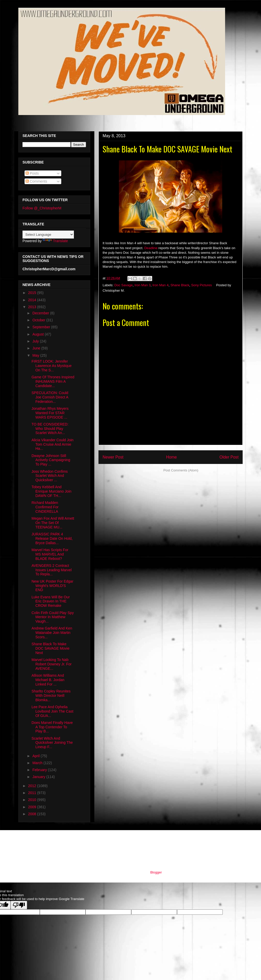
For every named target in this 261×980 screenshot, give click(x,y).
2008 (33, 814)
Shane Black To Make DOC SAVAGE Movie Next (51, 648)
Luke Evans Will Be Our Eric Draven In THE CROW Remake (51, 601)
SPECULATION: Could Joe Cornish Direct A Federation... (50, 397)
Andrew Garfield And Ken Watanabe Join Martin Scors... (52, 633)
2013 (33, 307)
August (38, 334)
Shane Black (180, 285)
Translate (55, 241)
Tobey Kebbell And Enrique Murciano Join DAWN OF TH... (51, 491)
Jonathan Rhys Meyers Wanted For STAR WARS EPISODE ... (50, 413)
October (39, 320)
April (36, 756)
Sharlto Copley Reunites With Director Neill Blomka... (51, 696)
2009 (33, 807)
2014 (33, 300)
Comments (36, 181)
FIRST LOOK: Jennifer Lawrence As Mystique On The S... (52, 366)
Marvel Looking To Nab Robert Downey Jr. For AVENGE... (52, 664)
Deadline (151, 248)
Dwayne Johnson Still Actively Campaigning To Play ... (51, 460)
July (36, 341)
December (41, 313)
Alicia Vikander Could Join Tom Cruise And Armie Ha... (52, 444)
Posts (32, 173)
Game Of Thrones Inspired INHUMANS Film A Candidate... (53, 381)
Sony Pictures (202, 285)
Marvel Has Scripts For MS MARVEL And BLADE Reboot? (50, 554)
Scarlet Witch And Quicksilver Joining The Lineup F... (52, 743)
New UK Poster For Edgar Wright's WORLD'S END (52, 586)
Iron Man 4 (160, 285)
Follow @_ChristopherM (42, 208)
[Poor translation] (19, 905)
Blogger (156, 872)
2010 (33, 800)
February (40, 770)
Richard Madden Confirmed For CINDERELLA (45, 507)
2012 (33, 786)
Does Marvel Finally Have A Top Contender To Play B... (52, 727)
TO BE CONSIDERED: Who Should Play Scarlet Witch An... (50, 429)
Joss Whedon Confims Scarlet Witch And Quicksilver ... (50, 476)
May (36, 355)
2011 (33, 793)
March (38, 763)
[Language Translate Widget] (48, 235)
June (37, 348)
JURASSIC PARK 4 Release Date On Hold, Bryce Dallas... (52, 538)
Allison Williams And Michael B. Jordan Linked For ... (48, 680)
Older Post (229, 457)
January (39, 777)
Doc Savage (124, 285)
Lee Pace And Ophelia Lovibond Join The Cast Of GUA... (52, 711)
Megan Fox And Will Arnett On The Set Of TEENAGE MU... (53, 523)
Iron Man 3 (143, 285)
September (42, 327)
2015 (33, 293)
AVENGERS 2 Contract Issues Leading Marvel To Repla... (52, 570)
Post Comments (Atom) (181, 470)
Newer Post (113, 457)
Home (172, 457)
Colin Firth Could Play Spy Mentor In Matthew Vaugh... (53, 617)
